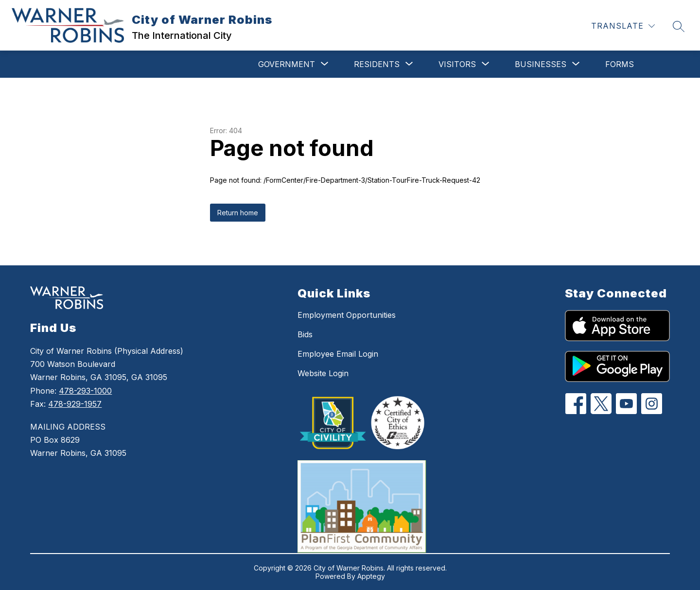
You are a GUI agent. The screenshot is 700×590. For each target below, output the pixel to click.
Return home (238, 213)
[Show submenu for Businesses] (541, 64)
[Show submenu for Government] (287, 64)
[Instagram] (652, 404)
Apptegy (371, 576)
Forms (620, 64)
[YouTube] (626, 404)
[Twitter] (601, 404)
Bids (305, 334)
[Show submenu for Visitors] (457, 64)
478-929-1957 (75, 404)
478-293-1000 (85, 391)
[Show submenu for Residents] (377, 64)
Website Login (323, 373)
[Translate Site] (623, 26)
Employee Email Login (338, 354)
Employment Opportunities (347, 315)
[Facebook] (576, 404)
